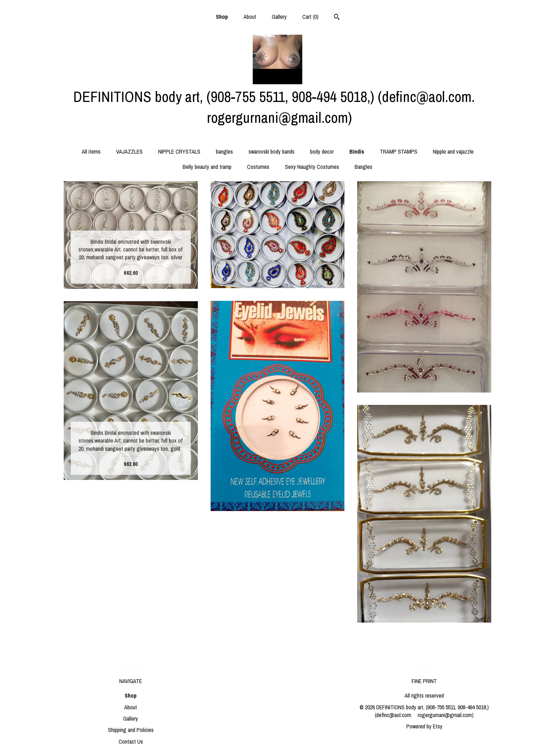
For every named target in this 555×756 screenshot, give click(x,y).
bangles (224, 151)
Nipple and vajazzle (453, 151)
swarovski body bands (271, 151)
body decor (322, 151)
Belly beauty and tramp (207, 167)
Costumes (258, 167)
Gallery (279, 17)
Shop (222, 17)
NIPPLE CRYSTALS (179, 151)
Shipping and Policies (131, 730)
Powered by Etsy (424, 726)
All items (91, 151)
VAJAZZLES (129, 151)
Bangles (364, 167)
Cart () (310, 17)
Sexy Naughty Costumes (312, 167)
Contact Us (131, 741)
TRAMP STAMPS (399, 151)
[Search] (337, 18)
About (250, 17)
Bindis (357, 151)
